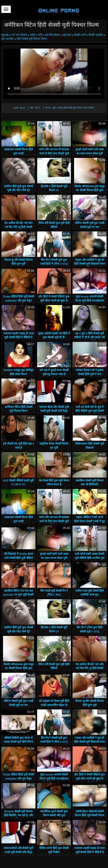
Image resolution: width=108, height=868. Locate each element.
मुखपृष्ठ (5, 35)
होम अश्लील (8, 39)
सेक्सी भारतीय (96, 35)
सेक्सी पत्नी (80, 35)
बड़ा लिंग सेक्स (52, 35)
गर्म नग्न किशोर (19, 35)
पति (40, 35)
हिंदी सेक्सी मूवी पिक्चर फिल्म (32, 39)
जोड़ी (33, 35)
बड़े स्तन (67, 35)
